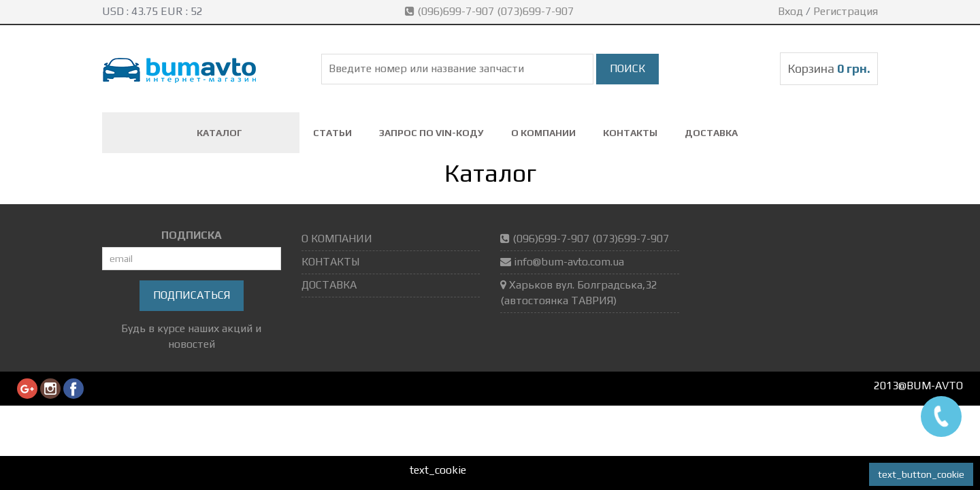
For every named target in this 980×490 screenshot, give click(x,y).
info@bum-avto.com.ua (569, 262)
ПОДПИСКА (192, 235)
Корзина (829, 68)
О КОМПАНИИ (543, 133)
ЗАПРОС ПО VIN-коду (431, 133)
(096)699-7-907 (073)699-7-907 (491, 11)
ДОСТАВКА (711, 133)
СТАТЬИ (332, 133)
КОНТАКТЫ (630, 133)
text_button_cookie (921, 474)
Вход (790, 11)
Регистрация (846, 11)
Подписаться (192, 295)
